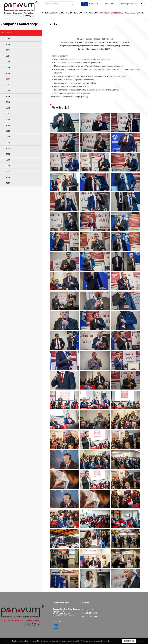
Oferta (69, 13)
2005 (8, 148)
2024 (8, 39)
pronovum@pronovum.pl (129, 4)
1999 (8, 183)
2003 (8, 160)
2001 (8, 171)
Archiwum (8, 33)
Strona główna (50, 13)
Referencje (79, 13)
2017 (8, 79)
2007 (8, 137)
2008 (8, 131)
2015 (8, 91)
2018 (8, 73)
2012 (8, 108)
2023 (8, 44)
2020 (8, 62)
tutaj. (86, 97)
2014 (8, 96)
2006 (8, 143)
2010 (8, 119)
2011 (8, 114)
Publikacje (130, 13)
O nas (61, 13)
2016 (8, 85)
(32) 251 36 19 (91, 613)
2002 (8, 166)
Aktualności (92, 13)
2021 (8, 56)
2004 (8, 154)
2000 (8, 177)
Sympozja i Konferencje (111, 13)
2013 (8, 102)
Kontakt (141, 13)
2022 (8, 50)
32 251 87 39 (110, 4)
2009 (8, 125)
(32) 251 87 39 (91, 610)
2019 (8, 68)
